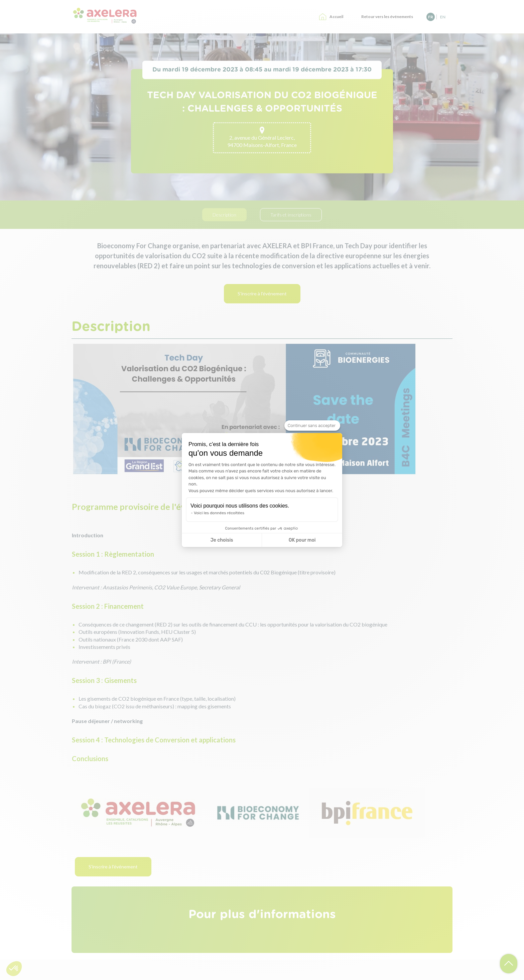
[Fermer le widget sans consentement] (312, 426)
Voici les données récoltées (219, 513)
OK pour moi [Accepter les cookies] (302, 540)
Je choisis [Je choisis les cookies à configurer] (222, 540)
